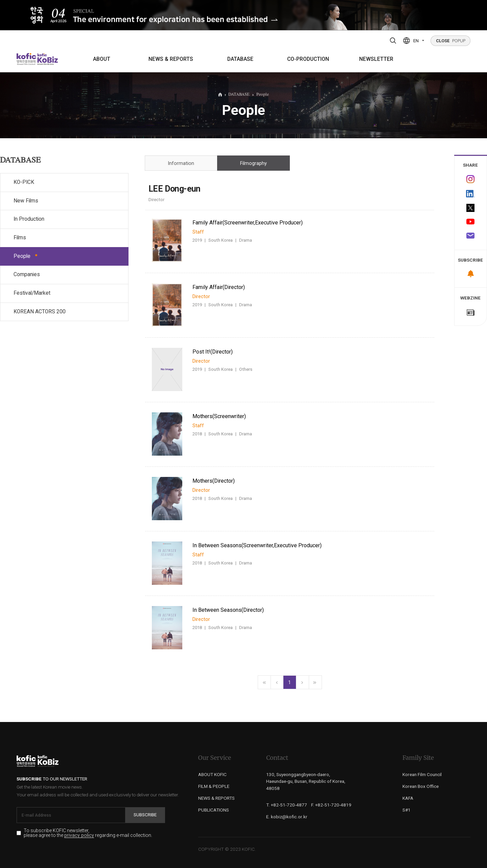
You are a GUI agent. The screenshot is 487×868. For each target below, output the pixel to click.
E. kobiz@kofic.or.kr (287, 817)
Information (181, 163)
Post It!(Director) (213, 352)
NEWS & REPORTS (171, 59)
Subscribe (145, 815)
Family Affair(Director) (219, 287)
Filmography (253, 163)
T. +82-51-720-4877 (287, 805)
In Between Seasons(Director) (228, 610)
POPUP (451, 41)
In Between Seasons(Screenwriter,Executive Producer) (257, 545)
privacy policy (79, 835)
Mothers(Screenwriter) (219, 416)
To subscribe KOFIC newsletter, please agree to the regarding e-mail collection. (88, 833)
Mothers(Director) (214, 481)
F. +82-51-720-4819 (331, 805)
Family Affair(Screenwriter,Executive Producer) (248, 223)
